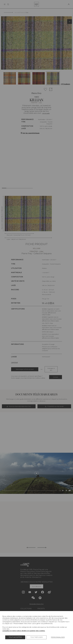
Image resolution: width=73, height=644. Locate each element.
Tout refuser (36, 637)
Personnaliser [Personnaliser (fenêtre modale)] (58, 637)
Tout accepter (15, 637)
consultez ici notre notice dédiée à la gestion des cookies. (24, 631)
